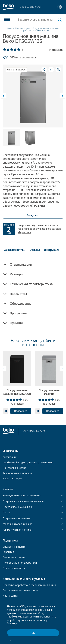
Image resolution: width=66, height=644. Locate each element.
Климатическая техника (17, 530)
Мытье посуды (23, 28)
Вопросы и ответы (14, 568)
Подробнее (21, 411)
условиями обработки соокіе (25, 610)
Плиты (7, 513)
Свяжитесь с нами (14, 557)
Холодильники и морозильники (22, 496)
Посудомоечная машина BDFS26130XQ (49, 394)
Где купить (33, 215)
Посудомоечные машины (46, 28)
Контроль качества (15, 468)
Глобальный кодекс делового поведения (28, 462)
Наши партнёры (12, 478)
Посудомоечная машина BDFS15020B (17, 392)
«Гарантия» (24, 232)
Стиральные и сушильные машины (23, 501)
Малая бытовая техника (18, 524)
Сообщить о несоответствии (21, 590)
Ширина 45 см (27, 31)
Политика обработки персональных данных (29, 585)
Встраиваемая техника (17, 518)
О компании (10, 457)
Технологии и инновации (18, 473)
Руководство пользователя (20, 563)
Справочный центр (14, 547)
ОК (33, 633)
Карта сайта (10, 596)
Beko (10, 28)
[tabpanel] (17, 382)
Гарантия (8, 552)
